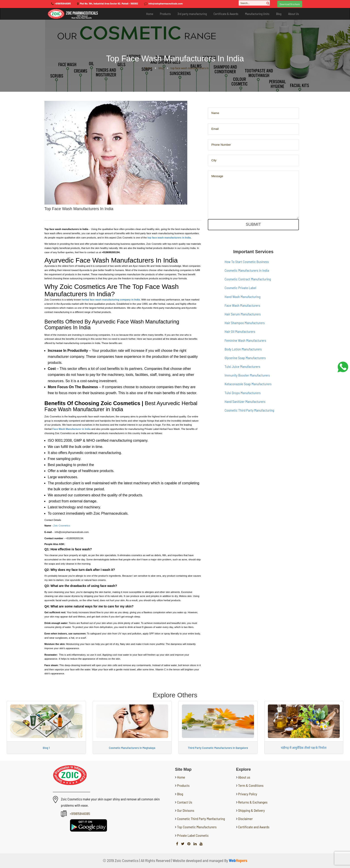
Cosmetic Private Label (240, 288)
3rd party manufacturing (192, 14)
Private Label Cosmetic (193, 835)
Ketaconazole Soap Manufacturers (248, 384)
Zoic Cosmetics (62, 526)
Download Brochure (290, 4)
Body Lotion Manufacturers (243, 349)
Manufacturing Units (257, 14)
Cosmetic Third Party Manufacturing (249, 410)
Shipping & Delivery (252, 810)
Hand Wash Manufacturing (243, 297)
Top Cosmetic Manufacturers (196, 827)
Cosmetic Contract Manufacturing (248, 279)
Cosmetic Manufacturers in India (247, 270)
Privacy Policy (248, 794)
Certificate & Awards (226, 14)
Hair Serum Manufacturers (243, 314)
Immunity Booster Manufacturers (247, 375)
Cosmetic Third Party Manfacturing (201, 819)
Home (150, 14)
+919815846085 (63, 3)
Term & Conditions (251, 785)
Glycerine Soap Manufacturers (245, 358)
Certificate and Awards (254, 827)
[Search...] (254, 3)
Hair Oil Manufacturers (240, 331)
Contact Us (184, 802)
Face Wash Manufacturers (242, 305)
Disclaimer (246, 819)
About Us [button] (294, 14)
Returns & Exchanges (253, 802)
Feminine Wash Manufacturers (245, 340)
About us (244, 777)
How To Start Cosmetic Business (247, 262)
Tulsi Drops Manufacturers (243, 393)
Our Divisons (185, 810)
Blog (279, 14)
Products (165, 14)
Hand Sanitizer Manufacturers (245, 401)
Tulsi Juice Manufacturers (242, 366)
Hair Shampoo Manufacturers (245, 323)
